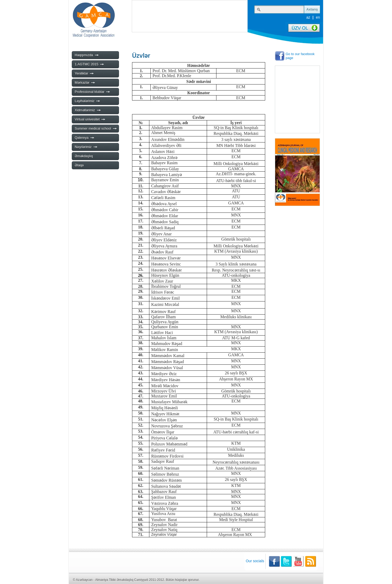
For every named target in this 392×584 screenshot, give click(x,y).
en (318, 17)
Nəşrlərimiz (86, 147)
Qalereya (85, 138)
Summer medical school (96, 129)
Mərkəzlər (85, 83)
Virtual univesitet (90, 119)
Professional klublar (92, 92)
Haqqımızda (87, 55)
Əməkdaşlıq (84, 156)
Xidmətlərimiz (88, 110)
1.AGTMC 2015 (89, 64)
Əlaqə (79, 165)
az (308, 17)
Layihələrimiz (88, 101)
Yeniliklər (84, 73)
